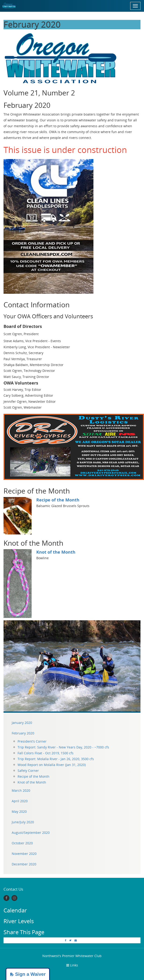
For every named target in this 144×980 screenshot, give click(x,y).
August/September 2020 (31, 833)
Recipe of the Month (58, 500)
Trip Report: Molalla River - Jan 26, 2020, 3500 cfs (56, 759)
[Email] (76, 940)
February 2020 (23, 733)
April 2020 (20, 801)
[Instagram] (14, 898)
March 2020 (21, 790)
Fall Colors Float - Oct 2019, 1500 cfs (46, 753)
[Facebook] (6, 898)
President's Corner (32, 741)
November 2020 (24, 854)
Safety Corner (28, 771)
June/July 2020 (23, 822)
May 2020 (19, 811)
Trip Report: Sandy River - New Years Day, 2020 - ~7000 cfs (63, 747)
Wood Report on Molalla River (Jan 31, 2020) (52, 765)
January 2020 (22, 723)
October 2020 (22, 843)
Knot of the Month (56, 552)
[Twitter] (70, 940)
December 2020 (24, 864)
